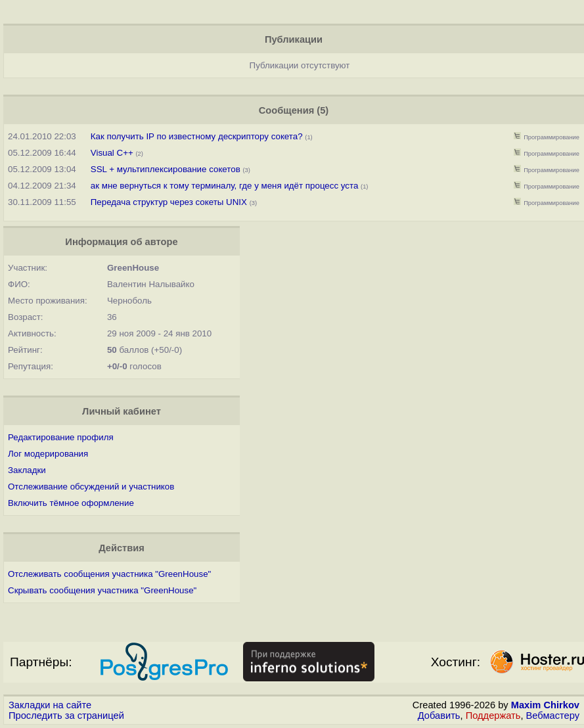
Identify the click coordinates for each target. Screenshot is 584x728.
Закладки (27, 470)
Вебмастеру (553, 716)
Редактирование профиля (61, 437)
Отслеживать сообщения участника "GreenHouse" (109, 574)
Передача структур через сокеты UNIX (169, 202)
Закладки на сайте (50, 705)
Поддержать (493, 716)
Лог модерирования (48, 454)
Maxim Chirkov (545, 705)
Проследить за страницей (66, 716)
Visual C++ (113, 153)
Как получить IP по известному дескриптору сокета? (197, 136)
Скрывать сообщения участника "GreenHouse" (102, 590)
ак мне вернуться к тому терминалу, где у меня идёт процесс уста (225, 186)
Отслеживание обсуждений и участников (91, 487)
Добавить (439, 716)
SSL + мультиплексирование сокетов (166, 169)
